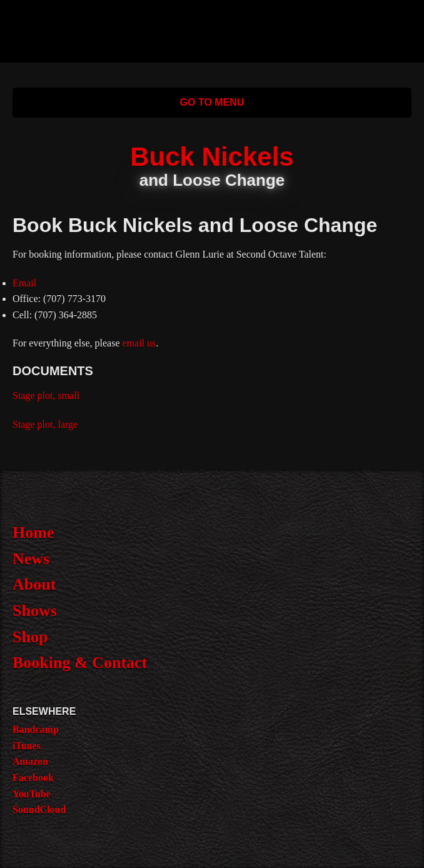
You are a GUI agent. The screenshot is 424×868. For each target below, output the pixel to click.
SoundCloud (39, 810)
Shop (30, 637)
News (31, 559)
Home (33, 532)
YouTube (32, 794)
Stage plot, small (46, 396)
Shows (35, 611)
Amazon (30, 761)
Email (24, 283)
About (34, 584)
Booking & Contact (80, 663)
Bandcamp (36, 729)
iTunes (27, 746)
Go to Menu (212, 102)
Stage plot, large (45, 424)
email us (139, 343)
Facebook (33, 778)
